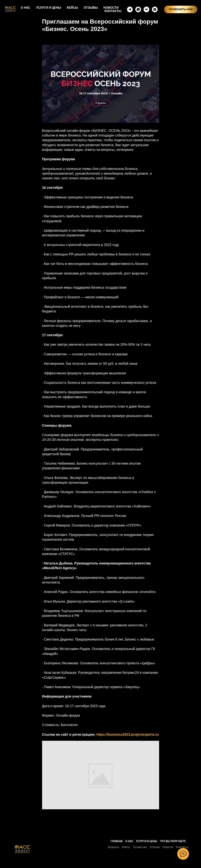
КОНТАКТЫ (113, 11)
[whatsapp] (138, 9)
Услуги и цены (147, 841)
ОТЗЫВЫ (91, 8)
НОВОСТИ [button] (111, 8)
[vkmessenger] (146, 9)
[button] (22, 849)
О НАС (26, 8)
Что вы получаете (173, 841)
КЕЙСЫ (72, 8)
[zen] (155, 9)
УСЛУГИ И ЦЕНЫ (49, 8)
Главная (117, 841)
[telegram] (130, 9)
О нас (129, 841)
